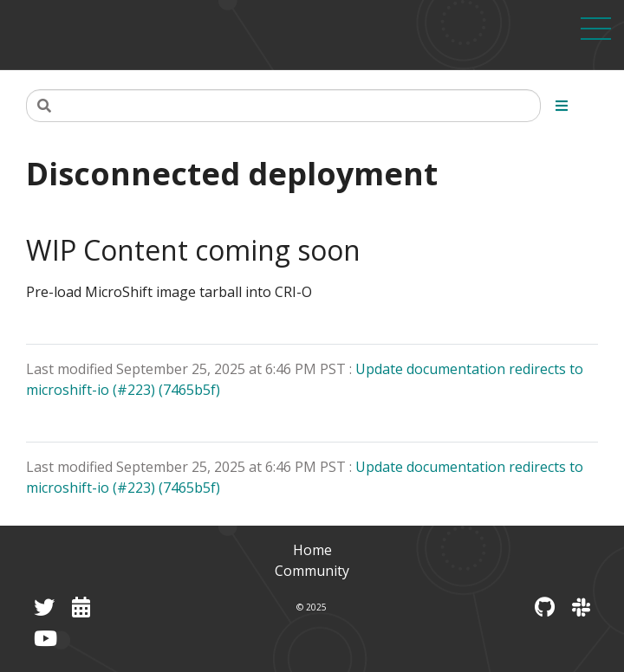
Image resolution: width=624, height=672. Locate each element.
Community (312, 571)
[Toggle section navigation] (562, 106)
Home (312, 550)
